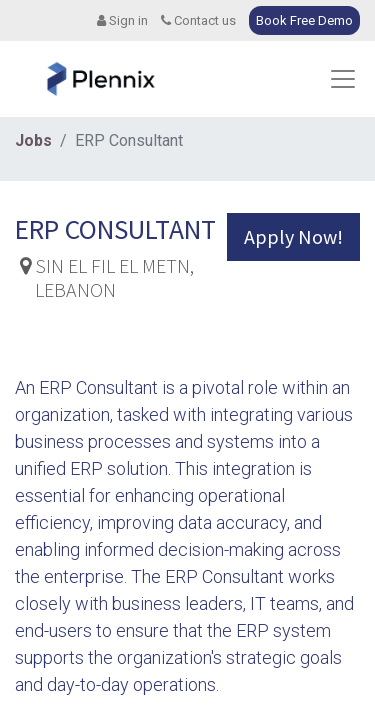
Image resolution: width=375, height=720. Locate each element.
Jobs (33, 140)
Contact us (198, 20)
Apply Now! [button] (293, 236)
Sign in (122, 20)
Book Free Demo (304, 20)
